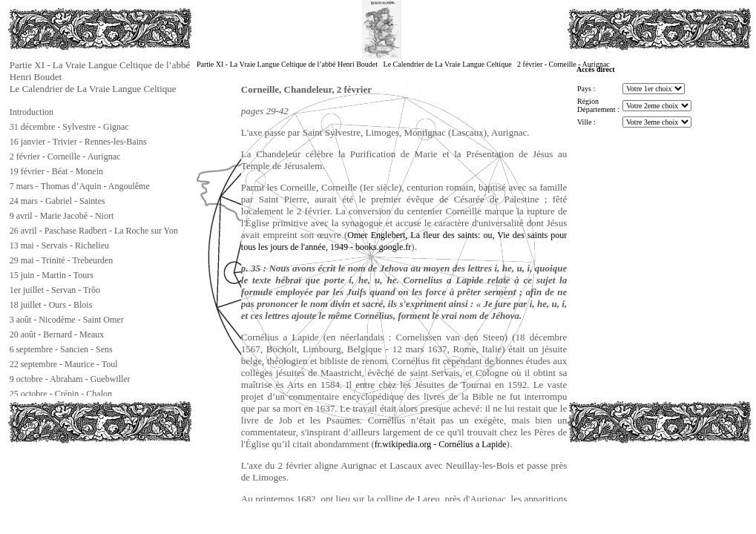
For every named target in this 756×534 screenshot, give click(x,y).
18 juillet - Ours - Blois (51, 305)
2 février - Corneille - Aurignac (65, 156)
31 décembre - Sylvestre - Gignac (69, 127)
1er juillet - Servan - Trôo (55, 290)
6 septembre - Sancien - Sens (61, 349)
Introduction (32, 112)
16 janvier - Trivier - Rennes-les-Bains (78, 142)
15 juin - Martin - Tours (52, 275)
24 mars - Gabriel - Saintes (57, 201)
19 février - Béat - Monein (56, 171)
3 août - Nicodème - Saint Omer (67, 320)
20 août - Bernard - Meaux (57, 334)
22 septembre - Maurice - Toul (64, 364)
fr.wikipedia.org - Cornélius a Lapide (441, 444)
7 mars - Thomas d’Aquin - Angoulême (80, 186)
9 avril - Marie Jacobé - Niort (62, 216)
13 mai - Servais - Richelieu (59, 245)
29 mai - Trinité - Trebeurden (62, 260)
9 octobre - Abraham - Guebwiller (70, 379)
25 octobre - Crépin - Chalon (61, 394)
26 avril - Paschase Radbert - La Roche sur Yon (94, 231)
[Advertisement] (82, 478)
